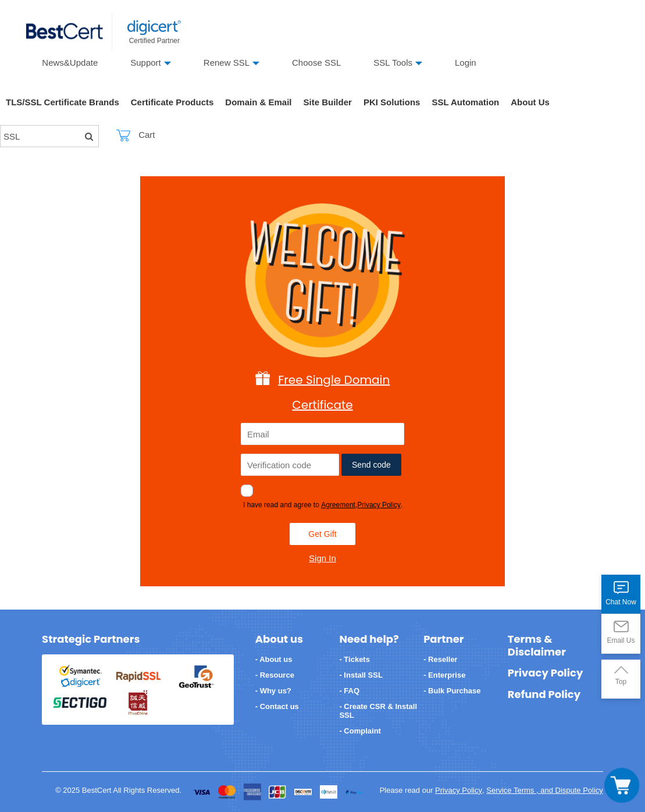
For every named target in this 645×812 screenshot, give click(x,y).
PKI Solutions (392, 102)
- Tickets (354, 659)
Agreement (338, 505)
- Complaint (360, 731)
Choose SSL (316, 63)
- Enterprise (444, 675)
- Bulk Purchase (452, 691)
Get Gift (322, 534)
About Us (530, 102)
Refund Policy (544, 695)
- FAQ (349, 691)
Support (146, 63)
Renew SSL (227, 63)
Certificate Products (172, 102)
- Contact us (277, 706)
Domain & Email (258, 102)
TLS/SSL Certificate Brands (63, 102)
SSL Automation (465, 102)
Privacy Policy (379, 505)
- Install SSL (361, 675)
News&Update (70, 63)
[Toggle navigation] (622, 785)
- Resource (275, 675)
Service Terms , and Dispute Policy (545, 790)
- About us (274, 659)
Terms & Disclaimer (537, 645)
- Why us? (273, 691)
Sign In (322, 558)
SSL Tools (393, 63)
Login (466, 63)
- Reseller (441, 659)
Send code (371, 465)
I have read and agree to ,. (323, 505)
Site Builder (328, 102)
